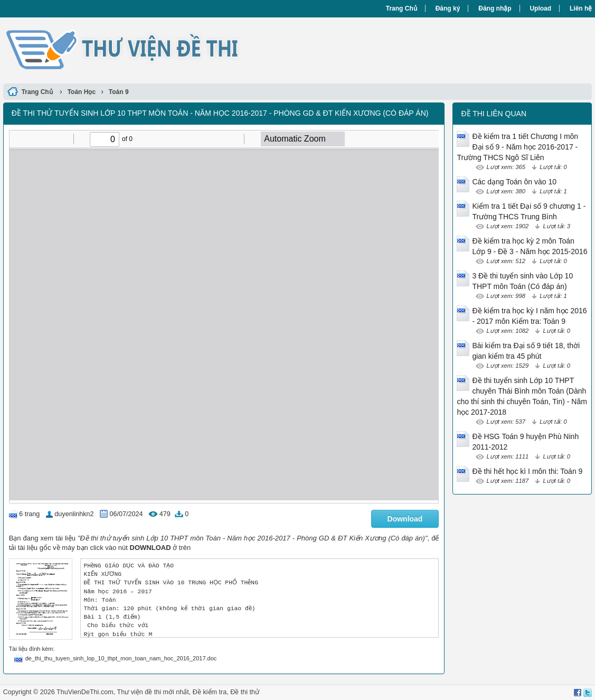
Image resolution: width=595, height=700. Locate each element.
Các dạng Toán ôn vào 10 (514, 182)
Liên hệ (581, 8)
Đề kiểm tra (210, 692)
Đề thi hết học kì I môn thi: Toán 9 (527, 471)
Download (405, 519)
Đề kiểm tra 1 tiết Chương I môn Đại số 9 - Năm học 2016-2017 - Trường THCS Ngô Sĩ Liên (517, 147)
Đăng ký (448, 8)
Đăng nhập (495, 8)
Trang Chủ (402, 8)
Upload (540, 8)
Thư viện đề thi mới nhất (153, 692)
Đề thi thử (245, 692)
